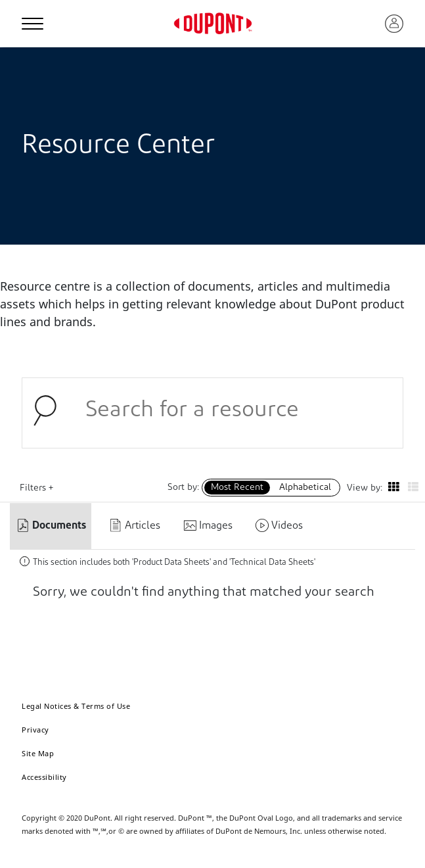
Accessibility (44, 777)
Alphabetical (305, 488)
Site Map (38, 753)
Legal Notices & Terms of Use (76, 706)
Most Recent (237, 488)
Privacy (35, 730)
